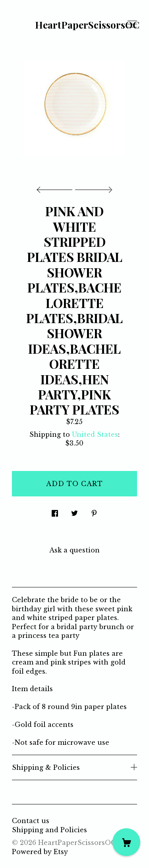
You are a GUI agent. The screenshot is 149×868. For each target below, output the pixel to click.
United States (95, 434)
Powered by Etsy (40, 852)
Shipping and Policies (49, 830)
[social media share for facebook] (55, 511)
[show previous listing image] (56, 188)
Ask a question (74, 550)
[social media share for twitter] (74, 511)
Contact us (31, 821)
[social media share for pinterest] (94, 511)
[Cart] (126, 842)
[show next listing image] (93, 188)
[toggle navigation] (132, 24)
